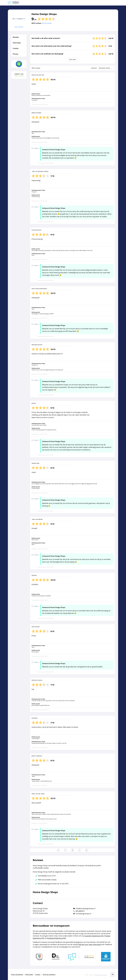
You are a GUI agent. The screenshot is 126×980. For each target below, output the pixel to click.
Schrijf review (47, 23)
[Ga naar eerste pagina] (58, 850)
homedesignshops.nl (83, 914)
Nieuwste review (106, 68)
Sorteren (94, 68)
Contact (38, 974)
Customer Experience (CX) (94, 936)
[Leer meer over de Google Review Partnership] (89, 957)
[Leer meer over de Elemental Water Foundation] (106, 957)
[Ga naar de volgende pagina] (80, 850)
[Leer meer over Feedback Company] (72, 957)
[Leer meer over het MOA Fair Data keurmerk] (56, 957)
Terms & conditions (49, 974)
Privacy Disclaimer (17, 974)
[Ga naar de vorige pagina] (65, 850)
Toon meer (72, 59)
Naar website (19, 27)
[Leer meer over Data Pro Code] (39, 957)
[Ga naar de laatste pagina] (87, 850)
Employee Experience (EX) (56, 938)
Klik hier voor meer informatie (90, 945)
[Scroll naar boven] (113, 974)
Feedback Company (101, 975)
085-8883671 (80, 911)
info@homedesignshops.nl (85, 909)
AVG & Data (29, 974)
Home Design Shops (44, 14)
